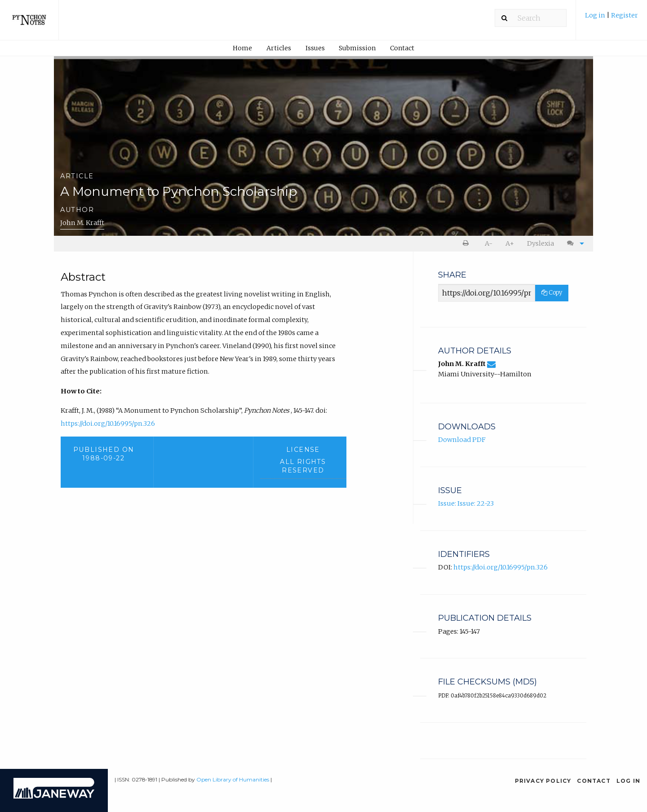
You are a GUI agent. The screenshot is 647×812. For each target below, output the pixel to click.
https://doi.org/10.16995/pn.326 (108, 424)
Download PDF (462, 440)
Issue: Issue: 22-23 (466, 503)
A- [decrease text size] (489, 243)
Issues (315, 48)
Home (242, 48)
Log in (596, 15)
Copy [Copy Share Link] (552, 293)
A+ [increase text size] (510, 243)
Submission (357, 48)
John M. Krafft (82, 223)
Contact (402, 48)
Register (625, 15)
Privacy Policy (543, 781)
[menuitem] (612, 19)
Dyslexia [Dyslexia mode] (541, 243)
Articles (279, 48)
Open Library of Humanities (233, 779)
